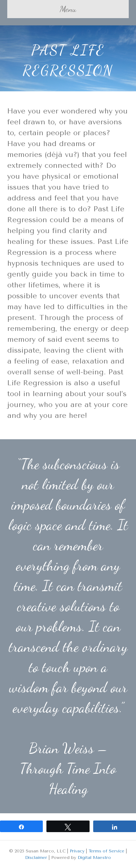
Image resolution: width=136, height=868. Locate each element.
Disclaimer (36, 857)
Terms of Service (106, 851)
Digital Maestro (94, 857)
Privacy (77, 851)
